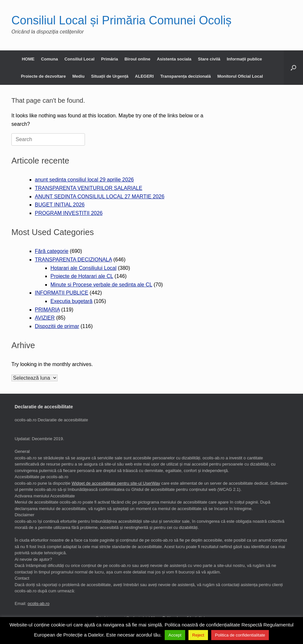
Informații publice (244, 59)
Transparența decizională (185, 76)
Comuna (49, 59)
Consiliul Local (79, 59)
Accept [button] (175, 635)
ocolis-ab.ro (39, 604)
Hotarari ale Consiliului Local (83, 268)
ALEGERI (145, 76)
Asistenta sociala (174, 59)
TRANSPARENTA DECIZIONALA (73, 260)
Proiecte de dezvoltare (43, 76)
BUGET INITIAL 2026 (60, 205)
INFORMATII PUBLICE (62, 293)
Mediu (78, 76)
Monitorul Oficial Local (240, 76)
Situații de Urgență (110, 76)
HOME (28, 59)
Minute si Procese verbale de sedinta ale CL (101, 285)
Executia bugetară (71, 301)
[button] (293, 68)
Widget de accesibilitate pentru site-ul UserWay (116, 483)
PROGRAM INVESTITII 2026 (69, 213)
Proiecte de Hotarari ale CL (82, 276)
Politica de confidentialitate (240, 635)
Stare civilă (209, 59)
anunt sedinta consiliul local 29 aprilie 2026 (84, 180)
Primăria (109, 59)
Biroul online (137, 59)
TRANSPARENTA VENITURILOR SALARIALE (89, 188)
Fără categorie (52, 251)
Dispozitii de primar (57, 326)
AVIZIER (45, 318)
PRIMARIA (47, 310)
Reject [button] (198, 635)
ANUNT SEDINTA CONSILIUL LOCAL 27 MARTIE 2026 (100, 197)
